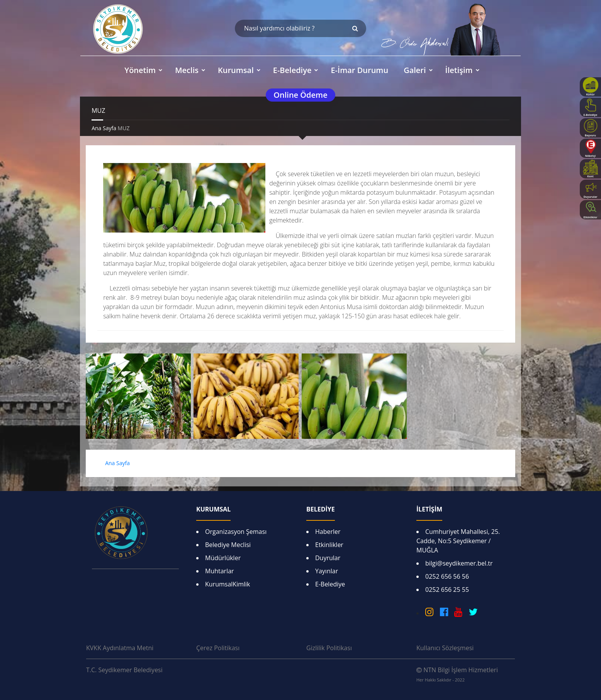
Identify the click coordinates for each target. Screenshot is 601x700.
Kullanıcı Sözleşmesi (445, 648)
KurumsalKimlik (227, 584)
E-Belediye (330, 584)
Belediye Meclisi (228, 545)
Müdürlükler (223, 558)
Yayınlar (327, 571)
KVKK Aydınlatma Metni (120, 648)
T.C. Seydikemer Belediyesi (124, 670)
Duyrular (328, 558)
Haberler (328, 532)
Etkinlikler (329, 545)
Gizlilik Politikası (329, 648)
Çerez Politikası (218, 648)
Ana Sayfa (104, 128)
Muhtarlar (220, 571)
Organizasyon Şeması (236, 532)
